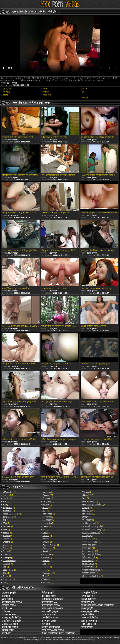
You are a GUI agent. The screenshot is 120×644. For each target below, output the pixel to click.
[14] (8, 495)
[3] (49, 514)
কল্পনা (45, 89)
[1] (8, 498)
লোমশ (85, 89)
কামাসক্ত (46, 92)
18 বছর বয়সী (8, 89)
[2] (9, 511)
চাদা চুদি (85, 98)
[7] (6, 523)
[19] (90, 551)
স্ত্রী (83, 92)
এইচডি (5, 95)
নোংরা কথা (47, 95)
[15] (46, 570)
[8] (47, 567)
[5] (6, 501)
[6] (12, 514)
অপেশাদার (6, 92)
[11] (89, 514)
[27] (9, 492)
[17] (48, 495)
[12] (88, 511)
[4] (9, 517)
